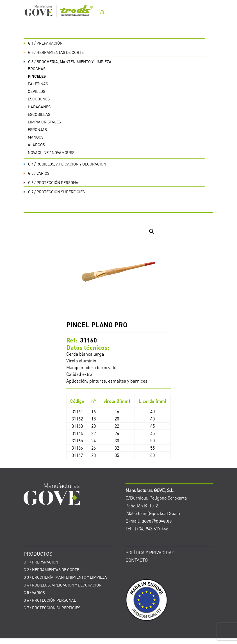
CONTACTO (137, 560)
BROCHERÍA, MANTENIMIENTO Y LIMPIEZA (68, 61)
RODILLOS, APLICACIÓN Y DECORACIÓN (65, 164)
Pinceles (37, 76)
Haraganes (39, 107)
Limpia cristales (44, 122)
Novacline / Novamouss (51, 152)
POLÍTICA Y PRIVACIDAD (150, 552)
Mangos (36, 137)
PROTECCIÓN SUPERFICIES (54, 192)
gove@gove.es (157, 521)
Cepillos (37, 91)
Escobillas (39, 114)
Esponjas (37, 129)
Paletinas (38, 84)
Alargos (36, 144)
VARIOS (37, 173)
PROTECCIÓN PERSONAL (52, 182)
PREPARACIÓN (43, 43)
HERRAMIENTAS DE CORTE (54, 52)
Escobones (39, 99)
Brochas (37, 68)
